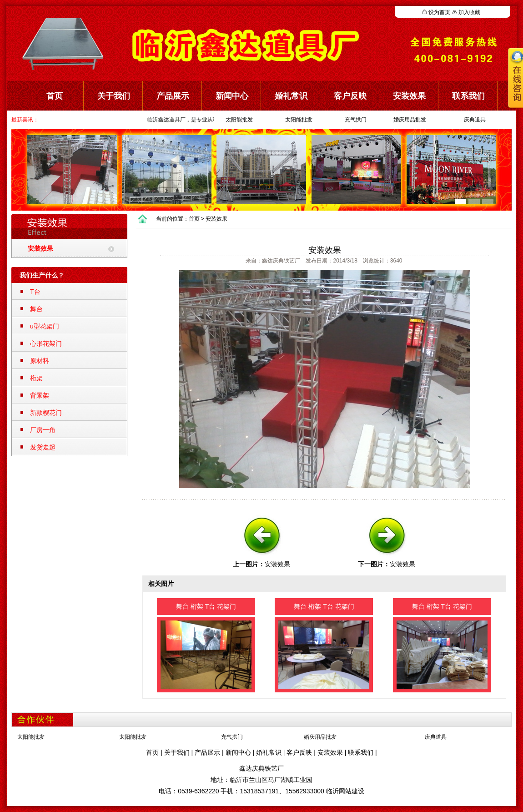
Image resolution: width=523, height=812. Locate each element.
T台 (35, 292)
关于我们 (114, 96)
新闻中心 (232, 96)
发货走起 (43, 447)
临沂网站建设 (345, 791)
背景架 (40, 395)
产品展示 (173, 96)
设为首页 (439, 12)
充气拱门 (356, 120)
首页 (55, 96)
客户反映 (350, 96)
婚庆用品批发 (410, 120)
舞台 (36, 309)
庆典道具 (475, 120)
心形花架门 (46, 343)
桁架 (36, 378)
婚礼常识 (291, 96)
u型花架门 (45, 326)
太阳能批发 (239, 120)
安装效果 (409, 96)
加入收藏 (469, 12)
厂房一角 (43, 430)
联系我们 (361, 752)
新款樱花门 (46, 413)
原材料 (40, 361)
